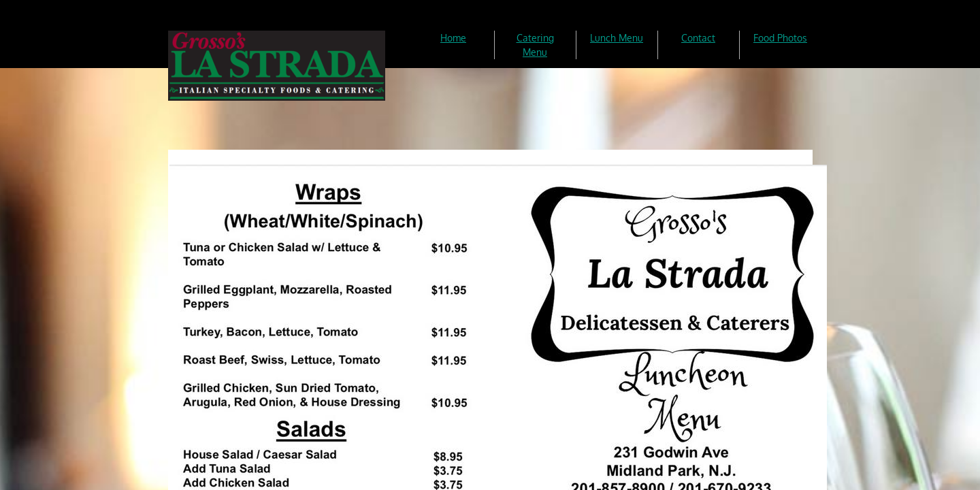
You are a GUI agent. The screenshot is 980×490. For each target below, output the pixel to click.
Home (453, 38)
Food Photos (780, 38)
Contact (698, 38)
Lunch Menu (617, 38)
